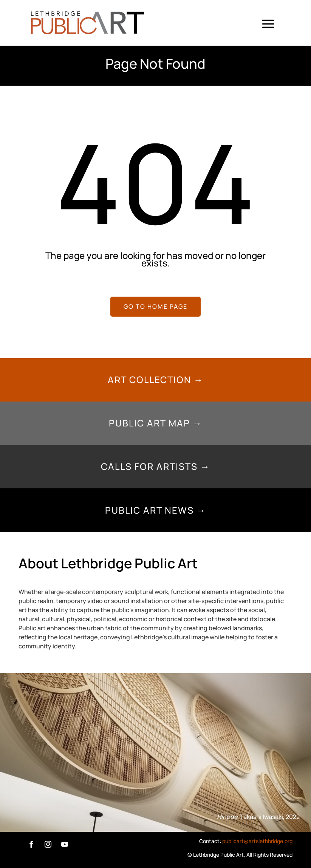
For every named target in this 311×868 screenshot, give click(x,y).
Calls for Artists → (155, 466)
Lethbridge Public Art (218, 855)
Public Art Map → (156, 423)
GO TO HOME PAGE (155, 306)
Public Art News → (156, 510)
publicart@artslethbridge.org (257, 841)
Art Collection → (156, 379)
